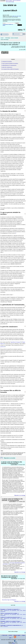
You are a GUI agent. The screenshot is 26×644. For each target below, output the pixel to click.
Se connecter (5, 34)
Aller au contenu (9, 1)
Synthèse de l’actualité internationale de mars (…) (11, 617)
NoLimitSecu (6, 626)
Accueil (2, 38)
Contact (10, 635)
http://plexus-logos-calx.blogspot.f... (9, 600)
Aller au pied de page (10, 2)
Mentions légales (17, 635)
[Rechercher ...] (18, 34)
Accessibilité (3, 1)
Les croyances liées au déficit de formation (10, 69)
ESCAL (14, 643)
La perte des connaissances (7, 67)
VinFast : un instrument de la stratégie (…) (10, 613)
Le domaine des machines (7, 62)
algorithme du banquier (16, 342)
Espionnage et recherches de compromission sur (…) (12, 625)
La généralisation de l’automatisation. (9, 65)
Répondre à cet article (9, 458)
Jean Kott (23, 50)
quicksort (2, 347)
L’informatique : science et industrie (11, 38)
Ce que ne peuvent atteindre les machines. (10, 63)
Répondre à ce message (20, 495)
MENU (20, 30)
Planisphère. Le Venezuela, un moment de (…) (10, 609)
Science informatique (5, 40)
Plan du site (4, 635)
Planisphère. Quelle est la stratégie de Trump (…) (11, 621)
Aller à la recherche (17, 1)
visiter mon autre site (16, 16)
